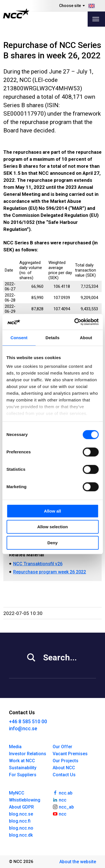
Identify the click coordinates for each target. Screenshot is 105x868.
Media (15, 747)
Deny (53, 543)
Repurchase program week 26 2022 (50, 572)
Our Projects (66, 761)
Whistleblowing (25, 800)
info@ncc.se (23, 728)
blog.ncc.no (21, 828)
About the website (78, 862)
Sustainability (23, 768)
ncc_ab (63, 807)
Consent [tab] (19, 338)
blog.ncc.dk (21, 835)
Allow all (53, 511)
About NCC (64, 768)
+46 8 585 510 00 (28, 721)
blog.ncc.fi (20, 821)
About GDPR (21, 807)
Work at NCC (22, 761)
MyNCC (17, 793)
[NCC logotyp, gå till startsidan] (16, 13)
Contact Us (64, 775)
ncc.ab (63, 793)
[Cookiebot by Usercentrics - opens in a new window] (75, 322)
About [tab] (86, 338)
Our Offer (62, 747)
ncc (60, 800)
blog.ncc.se (21, 814)
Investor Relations (28, 754)
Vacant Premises (70, 754)
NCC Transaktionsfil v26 (38, 564)
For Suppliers (23, 775)
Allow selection (53, 527)
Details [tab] (53, 338)
